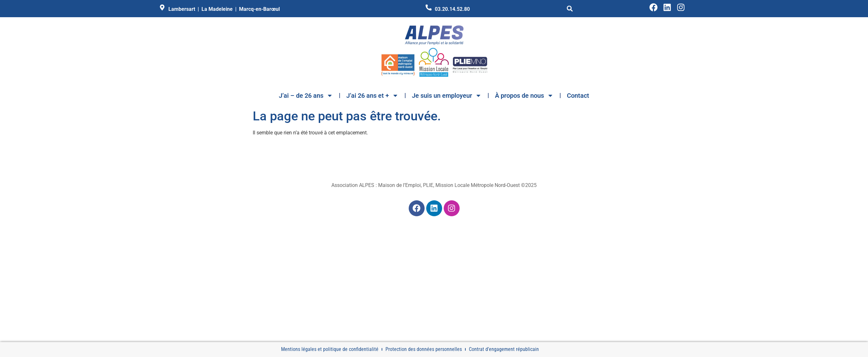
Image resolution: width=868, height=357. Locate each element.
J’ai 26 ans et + (372, 96)
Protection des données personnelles (424, 349)
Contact (578, 96)
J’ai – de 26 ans (306, 96)
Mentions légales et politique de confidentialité (330, 349)
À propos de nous (524, 96)
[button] (570, 9)
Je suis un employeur (447, 96)
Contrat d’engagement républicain (504, 349)
